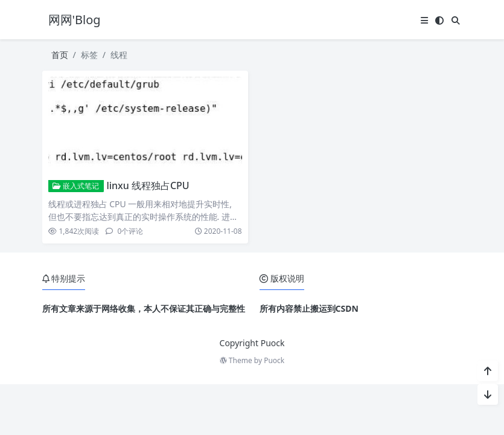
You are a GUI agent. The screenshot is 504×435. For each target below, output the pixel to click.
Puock (274, 360)
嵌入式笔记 (76, 186)
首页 (60, 55)
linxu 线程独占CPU (148, 185)
